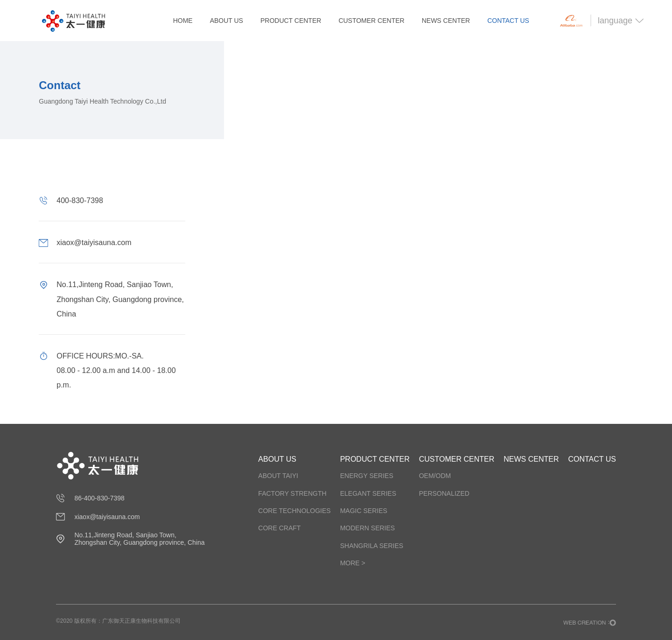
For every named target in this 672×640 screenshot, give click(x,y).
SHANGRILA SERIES (372, 546)
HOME (183, 21)
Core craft (279, 528)
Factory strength (292, 493)
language (621, 21)
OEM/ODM (435, 476)
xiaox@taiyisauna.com (107, 517)
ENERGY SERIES (367, 476)
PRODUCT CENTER (291, 21)
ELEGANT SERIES (368, 493)
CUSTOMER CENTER (371, 21)
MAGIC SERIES (364, 511)
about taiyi (278, 476)
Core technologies (294, 511)
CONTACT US (508, 21)
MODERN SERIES (367, 528)
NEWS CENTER (446, 21)
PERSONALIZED (444, 493)
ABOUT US (227, 21)
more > (353, 563)
